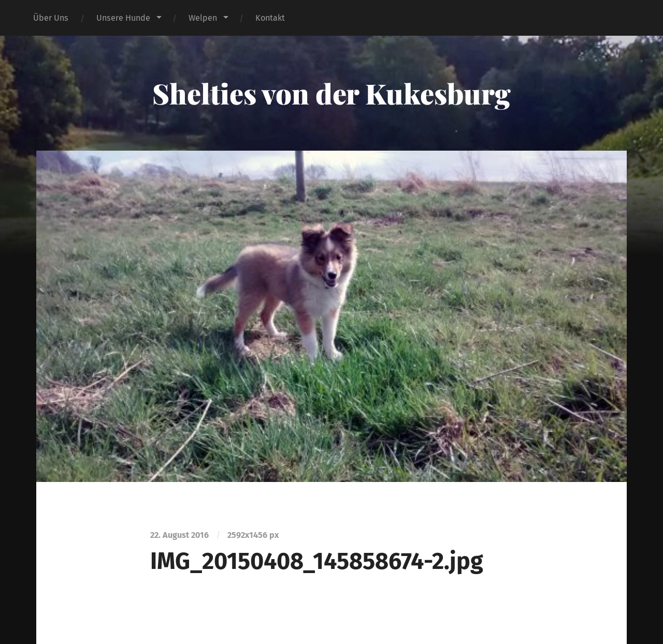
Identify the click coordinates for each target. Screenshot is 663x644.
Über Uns (51, 18)
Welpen (203, 18)
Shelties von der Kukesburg (331, 93)
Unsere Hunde (123, 18)
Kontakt (270, 18)
